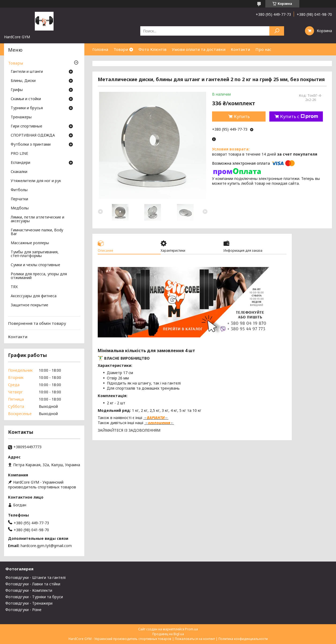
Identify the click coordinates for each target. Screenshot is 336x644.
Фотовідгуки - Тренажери (29, 603)
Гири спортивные (27, 126)
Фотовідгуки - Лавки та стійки (33, 584)
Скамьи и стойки (26, 99)
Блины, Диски (23, 81)
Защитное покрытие (29, 305)
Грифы (17, 90)
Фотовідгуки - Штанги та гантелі (35, 577)
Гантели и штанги (27, 72)
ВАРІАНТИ (156, 418)
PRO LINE (19, 154)
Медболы (20, 208)
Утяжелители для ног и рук (36, 181)
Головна (100, 49)
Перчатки (19, 199)
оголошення (159, 423)
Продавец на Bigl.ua (168, 634)
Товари (121, 49)
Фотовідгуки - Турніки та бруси (34, 597)
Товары (16, 63)
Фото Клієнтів (152, 49)
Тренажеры (21, 117)
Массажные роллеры (30, 243)
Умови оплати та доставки (199, 49)
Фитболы (19, 190)
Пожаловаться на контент (195, 639)
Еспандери (20, 163)
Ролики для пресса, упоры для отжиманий (39, 276)
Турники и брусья (27, 108)
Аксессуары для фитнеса (34, 296)
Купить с (299, 116)
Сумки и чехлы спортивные (35, 265)
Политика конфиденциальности (243, 639)
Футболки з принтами (31, 145)
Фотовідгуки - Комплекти (29, 590)
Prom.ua (191, 629)
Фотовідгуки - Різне (23, 610)
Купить (242, 116)
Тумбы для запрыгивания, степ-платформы (35, 254)
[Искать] (277, 31)
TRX (14, 287)
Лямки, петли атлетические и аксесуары (37, 219)
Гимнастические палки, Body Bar (37, 232)
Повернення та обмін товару (37, 323)
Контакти (240, 49)
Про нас (263, 49)
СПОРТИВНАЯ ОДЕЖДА (33, 135)
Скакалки (19, 172)
